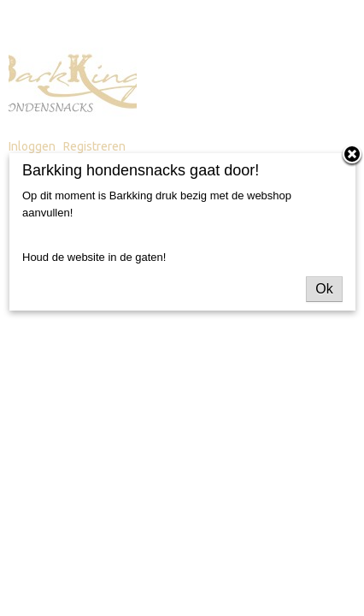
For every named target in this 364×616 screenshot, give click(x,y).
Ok (324, 289)
